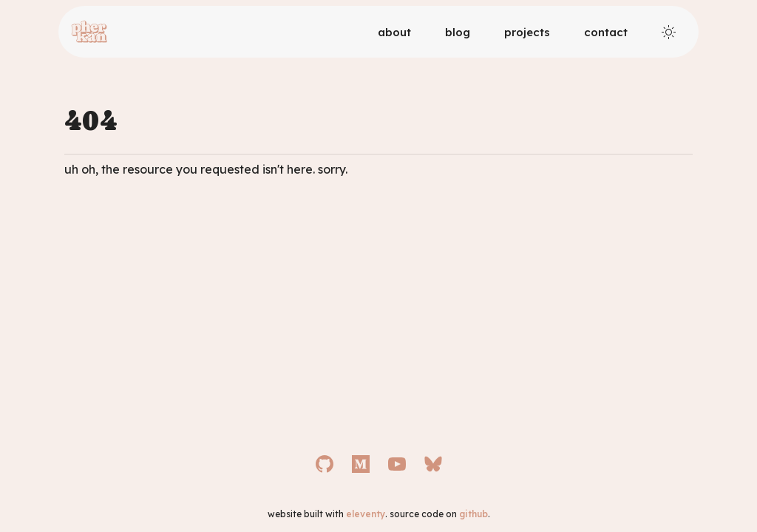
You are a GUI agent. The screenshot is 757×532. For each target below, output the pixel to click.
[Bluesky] (433, 464)
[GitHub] (325, 464)
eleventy (366, 514)
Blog (458, 32)
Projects (527, 32)
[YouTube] (397, 464)
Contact (606, 32)
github (473, 514)
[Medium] (361, 464)
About (394, 32)
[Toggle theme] (669, 32)
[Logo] (89, 32)
